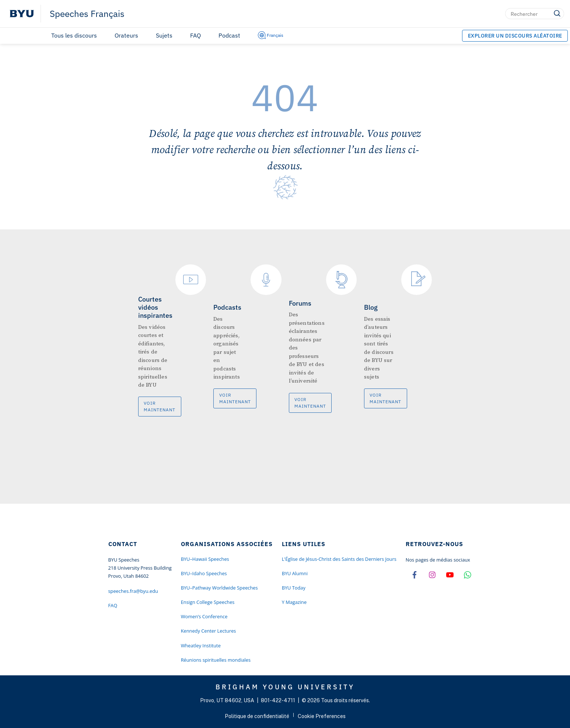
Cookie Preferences (322, 716)
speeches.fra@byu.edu (133, 591)
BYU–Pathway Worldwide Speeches (219, 588)
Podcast (229, 35)
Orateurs (126, 35)
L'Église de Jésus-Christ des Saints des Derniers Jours (339, 559)
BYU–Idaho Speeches (204, 573)
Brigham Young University (285, 687)
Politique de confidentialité (257, 716)
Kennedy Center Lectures (209, 631)
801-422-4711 (278, 700)
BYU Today (294, 588)
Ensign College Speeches (208, 602)
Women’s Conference (204, 616)
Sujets (164, 35)
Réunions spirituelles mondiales (216, 660)
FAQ (195, 35)
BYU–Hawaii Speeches (205, 559)
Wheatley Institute (201, 646)
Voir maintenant (160, 406)
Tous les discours (74, 35)
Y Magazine (294, 602)
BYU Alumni (295, 573)
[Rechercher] (535, 14)
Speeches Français (87, 14)
